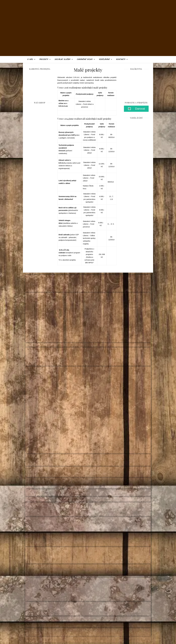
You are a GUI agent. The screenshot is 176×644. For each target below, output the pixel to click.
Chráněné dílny (85, 59)
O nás (30, 59)
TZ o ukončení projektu (67, 260)
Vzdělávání (104, 59)
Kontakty (121, 59)
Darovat (140, 109)
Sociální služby (63, 59)
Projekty (44, 59)
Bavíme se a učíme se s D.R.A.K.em (63, 103)
